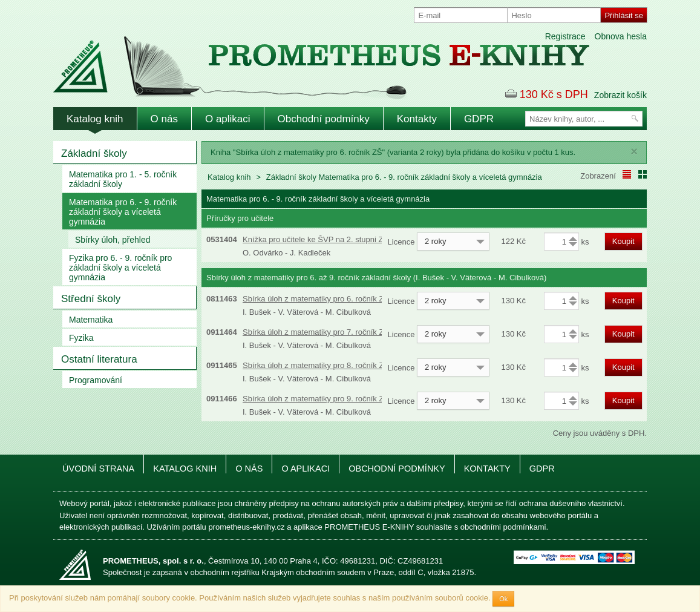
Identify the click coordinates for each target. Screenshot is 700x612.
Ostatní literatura (99, 359)
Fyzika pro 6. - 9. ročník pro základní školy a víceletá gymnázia (120, 268)
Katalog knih (95, 119)
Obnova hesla (621, 36)
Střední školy (91, 299)
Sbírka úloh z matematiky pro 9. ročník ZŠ (316, 399)
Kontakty (417, 119)
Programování (96, 380)
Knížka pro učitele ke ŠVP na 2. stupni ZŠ (316, 239)
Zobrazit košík (620, 95)
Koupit (623, 241)
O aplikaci (228, 119)
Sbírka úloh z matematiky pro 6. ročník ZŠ (316, 299)
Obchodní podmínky (324, 119)
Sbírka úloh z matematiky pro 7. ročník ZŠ (316, 332)
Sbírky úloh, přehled (113, 240)
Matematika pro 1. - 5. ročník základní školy (123, 179)
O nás (164, 119)
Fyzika (81, 338)
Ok (503, 599)
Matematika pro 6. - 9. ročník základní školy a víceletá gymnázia (123, 212)
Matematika (91, 320)
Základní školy (94, 153)
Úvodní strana (98, 469)
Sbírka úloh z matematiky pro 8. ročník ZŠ (316, 365)
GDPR (479, 119)
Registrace (565, 36)
